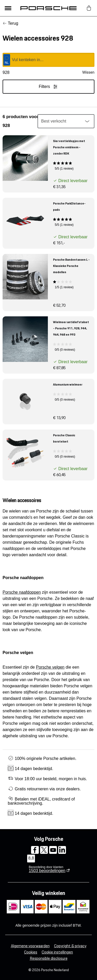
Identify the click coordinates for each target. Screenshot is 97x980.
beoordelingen (47, 871)
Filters (49, 87)
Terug (13, 23)
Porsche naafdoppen (22, 592)
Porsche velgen (50, 667)
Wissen (88, 72)
